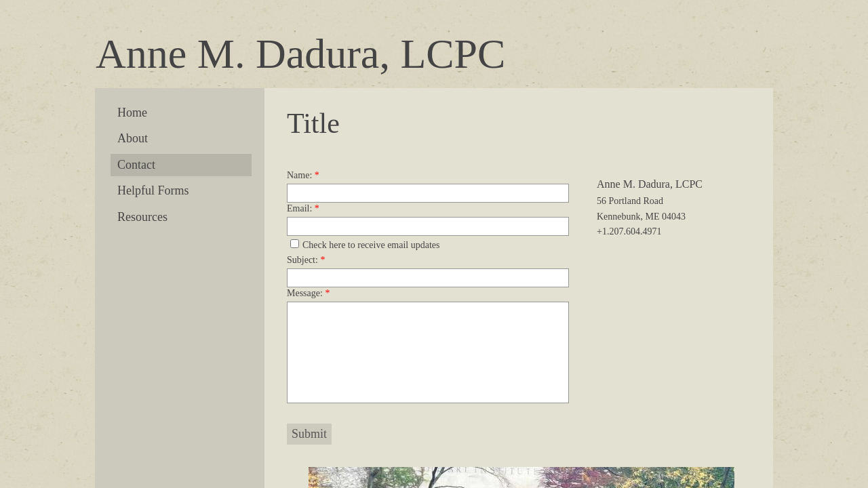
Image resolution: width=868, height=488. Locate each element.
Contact (136, 165)
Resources (142, 217)
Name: (303, 175)
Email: (303, 208)
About (133, 138)
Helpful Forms (153, 190)
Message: (308, 293)
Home (132, 113)
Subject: (306, 260)
